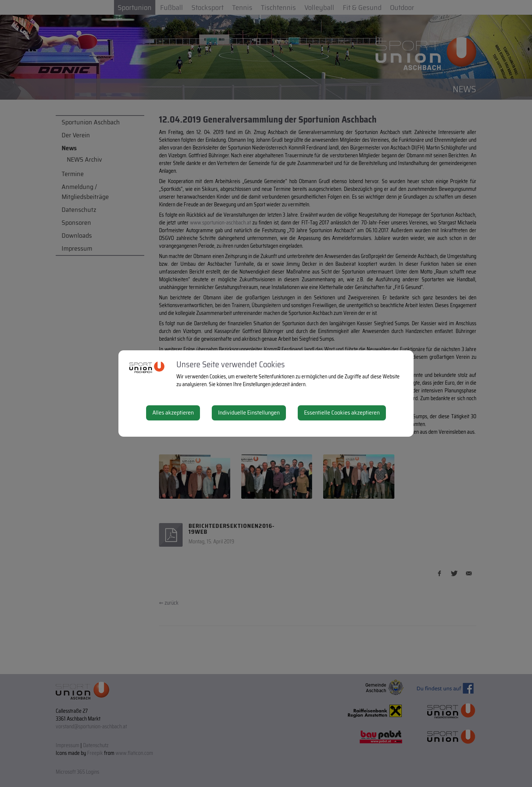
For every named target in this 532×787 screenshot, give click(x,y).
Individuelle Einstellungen (249, 413)
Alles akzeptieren (173, 413)
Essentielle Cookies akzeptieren (342, 413)
